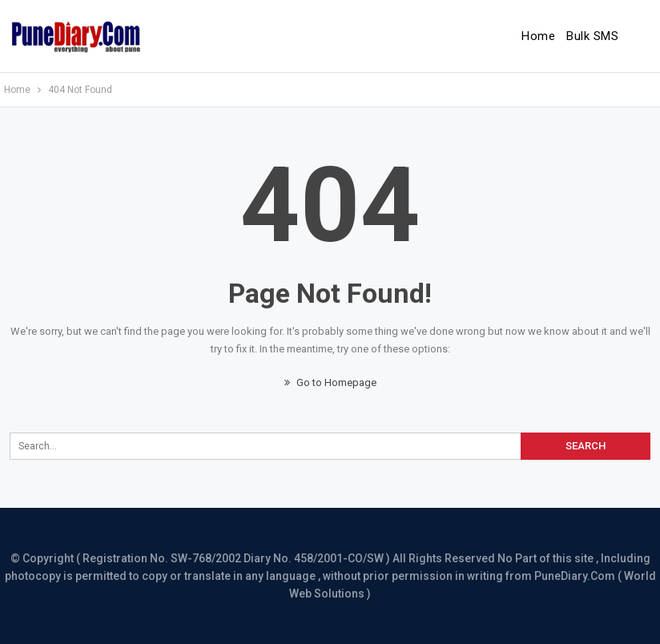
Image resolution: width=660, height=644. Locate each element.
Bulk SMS (592, 36)
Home (538, 36)
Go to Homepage (330, 382)
